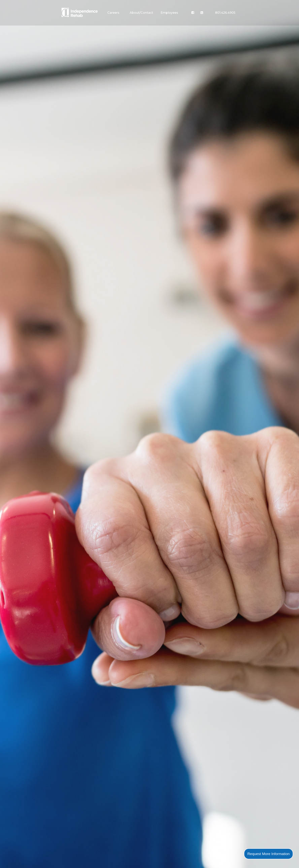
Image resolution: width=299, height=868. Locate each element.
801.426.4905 (225, 13)
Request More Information (268, 854)
